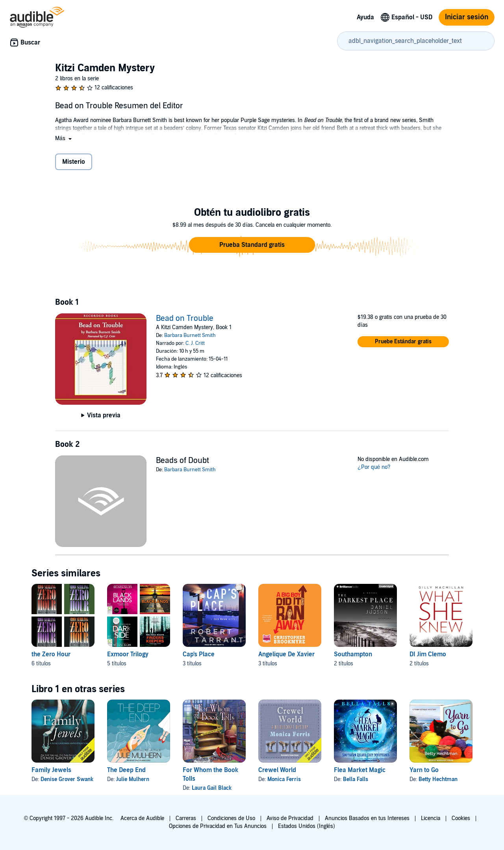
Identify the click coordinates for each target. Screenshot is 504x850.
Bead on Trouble (185, 319)
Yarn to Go (424, 770)
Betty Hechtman (438, 779)
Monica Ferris (284, 779)
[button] (64, 138)
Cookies (461, 818)
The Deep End (126, 770)
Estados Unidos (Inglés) (307, 826)
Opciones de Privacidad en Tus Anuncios (218, 826)
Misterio (74, 162)
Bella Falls (356, 779)
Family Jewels (51, 770)
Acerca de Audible (142, 818)
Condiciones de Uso (231, 818)
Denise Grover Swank (67, 779)
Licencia (431, 818)
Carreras (186, 818)
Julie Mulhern (133, 779)
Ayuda (365, 17)
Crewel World (277, 770)
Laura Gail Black (212, 788)
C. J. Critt (195, 343)
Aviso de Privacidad (290, 818)
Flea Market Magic (360, 770)
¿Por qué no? (374, 467)
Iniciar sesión (467, 17)
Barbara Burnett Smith (190, 335)
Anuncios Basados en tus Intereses (367, 818)
